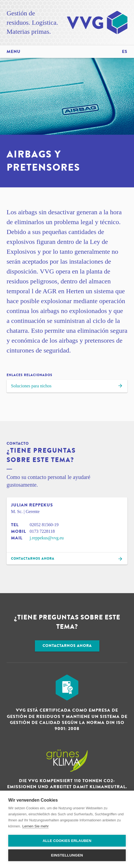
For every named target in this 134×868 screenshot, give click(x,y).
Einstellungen (67, 855)
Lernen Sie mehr (35, 826)
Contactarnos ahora (67, 646)
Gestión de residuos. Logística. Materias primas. (32, 22)
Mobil (19, 531)
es (125, 52)
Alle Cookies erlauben (67, 841)
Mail (17, 538)
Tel (15, 525)
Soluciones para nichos (67, 387)
